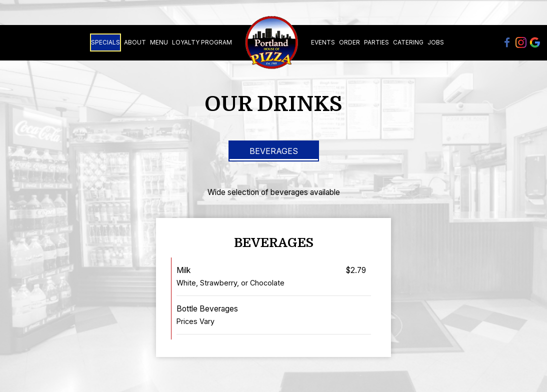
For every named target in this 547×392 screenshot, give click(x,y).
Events (323, 42)
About (135, 42)
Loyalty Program (202, 42)
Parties (376, 42)
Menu (159, 42)
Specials (105, 42)
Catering (408, 42)
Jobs (436, 42)
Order (349, 42)
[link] (271, 42)
